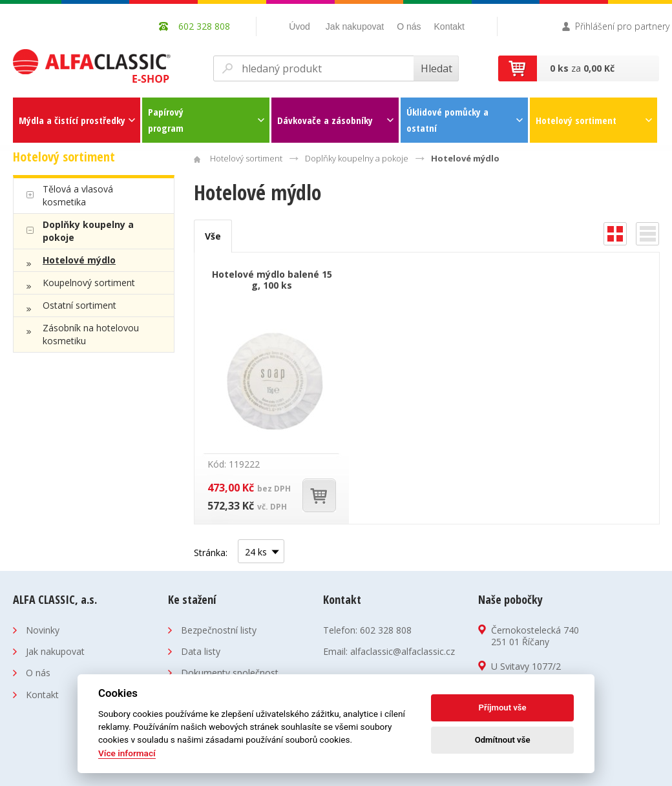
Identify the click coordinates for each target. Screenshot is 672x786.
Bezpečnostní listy (219, 630)
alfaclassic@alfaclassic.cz (403, 651)
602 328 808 (386, 630)
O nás (409, 26)
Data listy (201, 651)
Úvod (299, 26)
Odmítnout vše (503, 740)
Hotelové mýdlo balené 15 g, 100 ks (272, 280)
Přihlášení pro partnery (622, 26)
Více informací (127, 753)
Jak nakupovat (355, 26)
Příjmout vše (503, 708)
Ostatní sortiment (79, 305)
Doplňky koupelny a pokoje (88, 231)
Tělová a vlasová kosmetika (78, 195)
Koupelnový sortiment (89, 283)
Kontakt (449, 26)
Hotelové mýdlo (79, 260)
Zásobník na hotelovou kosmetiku (91, 334)
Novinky (43, 630)
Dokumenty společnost (230, 673)
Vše (213, 236)
